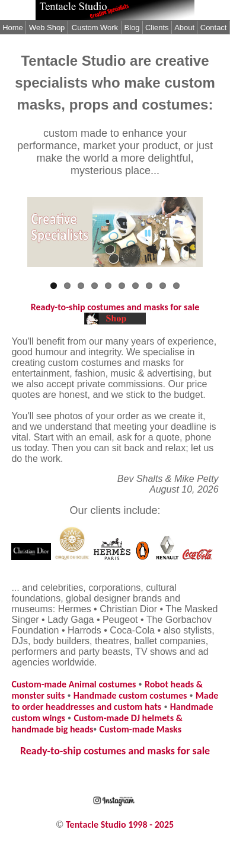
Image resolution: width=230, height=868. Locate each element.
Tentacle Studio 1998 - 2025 (120, 824)
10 (176, 286)
